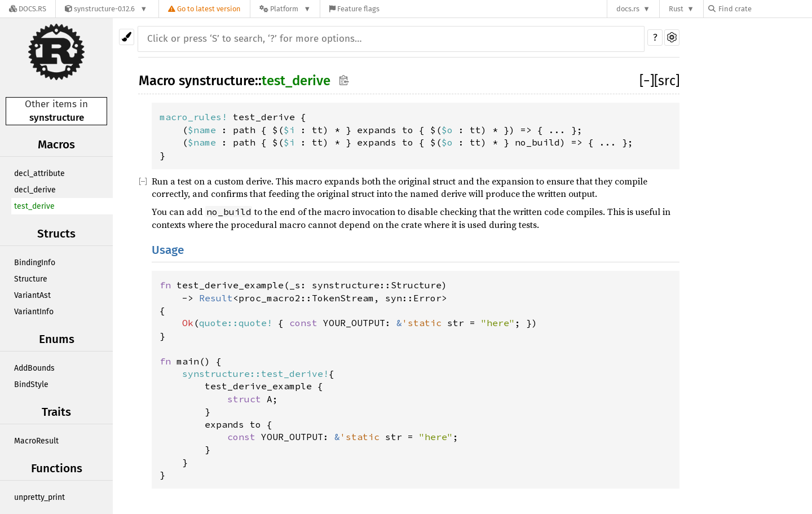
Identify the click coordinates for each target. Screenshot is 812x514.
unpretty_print (39, 497)
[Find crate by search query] (765, 9)
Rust (676, 9)
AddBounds (34, 368)
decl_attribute (39, 173)
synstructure (57, 118)
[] (647, 81)
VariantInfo (34, 312)
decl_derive (35, 190)
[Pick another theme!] (127, 37)
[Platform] (285, 9)
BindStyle (31, 385)
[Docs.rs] (28, 9)
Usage (168, 250)
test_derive (34, 206)
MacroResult (36, 441)
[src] (667, 81)
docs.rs (628, 9)
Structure (31, 279)
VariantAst (32, 295)
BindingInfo (35, 263)
